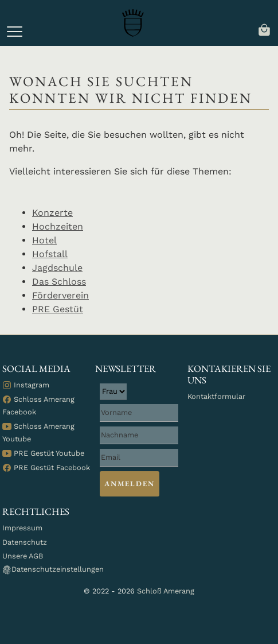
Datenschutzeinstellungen (53, 570)
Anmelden (130, 484)
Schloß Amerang (166, 591)
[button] (15, 32)
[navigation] (264, 29)
